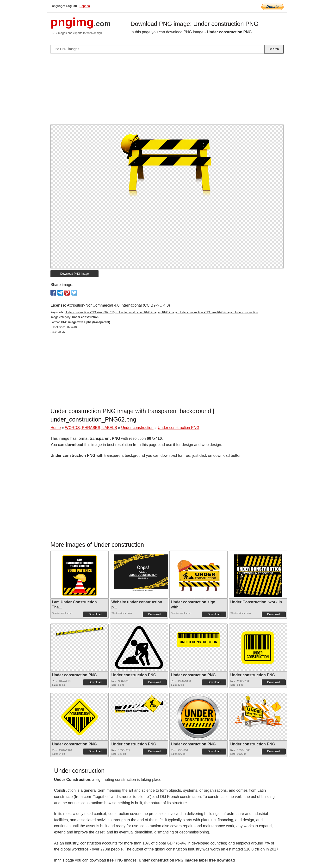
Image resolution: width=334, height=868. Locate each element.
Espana (85, 6)
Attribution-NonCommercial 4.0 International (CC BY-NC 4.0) (118, 305)
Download (95, 614)
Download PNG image (75, 274)
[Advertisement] (167, 91)
